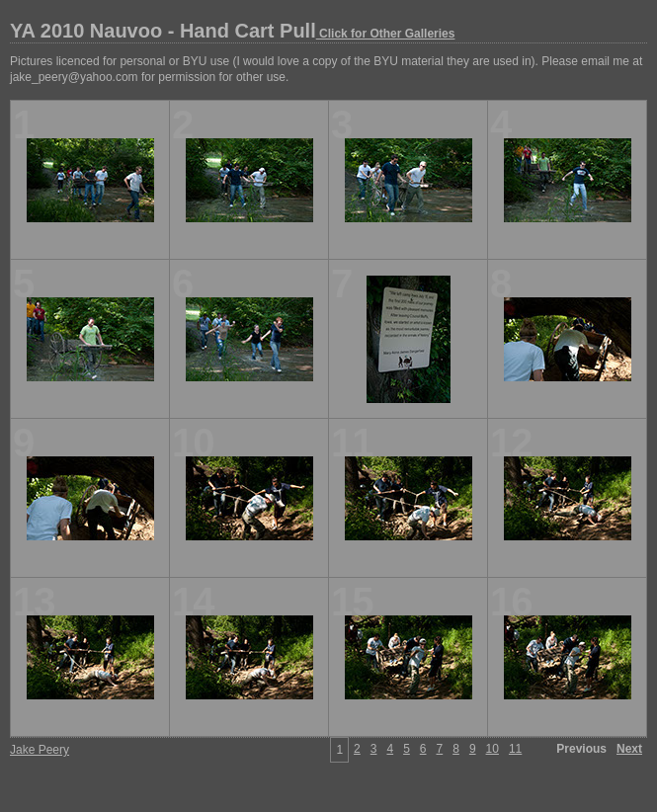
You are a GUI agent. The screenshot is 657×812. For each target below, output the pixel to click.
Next (629, 749)
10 (493, 749)
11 (515, 749)
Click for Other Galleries (386, 34)
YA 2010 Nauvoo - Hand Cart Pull (232, 31)
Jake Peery (40, 750)
